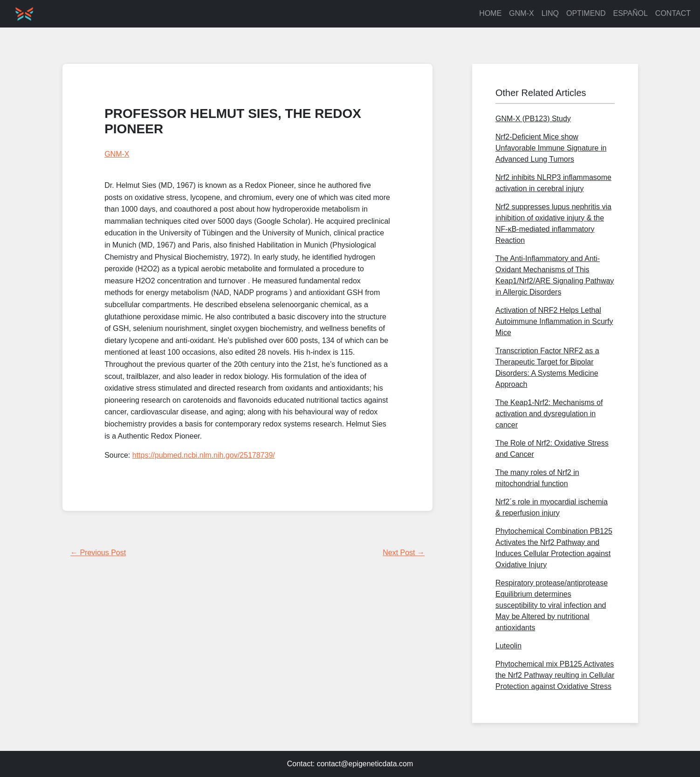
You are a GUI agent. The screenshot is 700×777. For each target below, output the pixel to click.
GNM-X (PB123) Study (533, 119)
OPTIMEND (586, 13)
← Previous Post (98, 553)
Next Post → (404, 553)
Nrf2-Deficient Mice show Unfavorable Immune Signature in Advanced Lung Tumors (551, 148)
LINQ (550, 13)
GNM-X (521, 13)
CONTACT (673, 13)
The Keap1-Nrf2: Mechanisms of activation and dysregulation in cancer (549, 414)
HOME (490, 13)
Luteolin (508, 646)
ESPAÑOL (630, 13)
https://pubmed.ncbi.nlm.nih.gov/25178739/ (204, 455)
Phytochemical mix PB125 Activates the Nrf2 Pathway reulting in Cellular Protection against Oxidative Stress (555, 675)
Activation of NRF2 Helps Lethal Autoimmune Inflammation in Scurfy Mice (554, 321)
